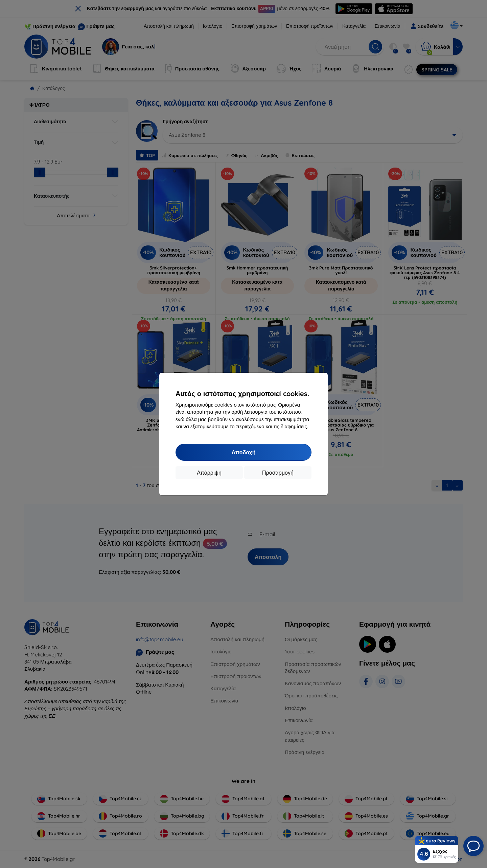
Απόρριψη (209, 473)
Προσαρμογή (278, 473)
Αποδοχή (243, 452)
